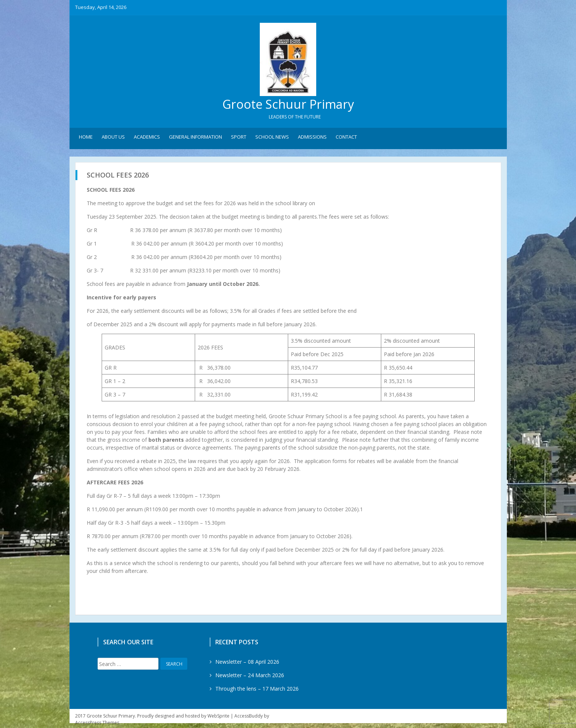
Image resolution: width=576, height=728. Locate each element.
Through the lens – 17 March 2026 (257, 690)
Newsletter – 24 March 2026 (250, 677)
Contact (346, 139)
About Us (113, 139)
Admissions (312, 139)
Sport (239, 139)
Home (86, 139)
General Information (195, 139)
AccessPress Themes (97, 724)
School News (272, 139)
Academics (147, 139)
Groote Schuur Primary (288, 105)
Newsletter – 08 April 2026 (247, 664)
